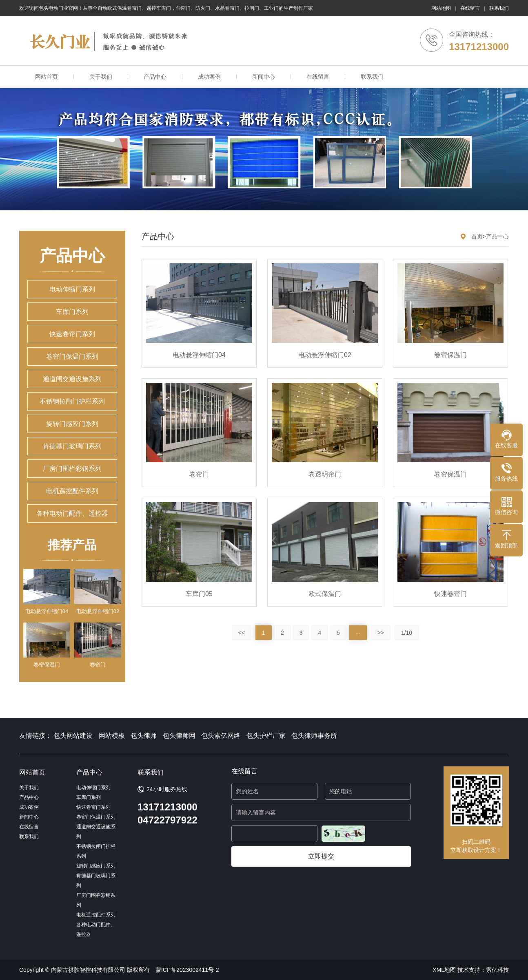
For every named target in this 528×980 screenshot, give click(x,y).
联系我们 (499, 8)
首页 (477, 236)
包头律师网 (179, 736)
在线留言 (470, 8)
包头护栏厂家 (266, 736)
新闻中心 (264, 77)
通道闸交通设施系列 (72, 379)
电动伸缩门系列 (72, 289)
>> (381, 633)
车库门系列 (72, 312)
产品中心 (155, 77)
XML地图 (444, 970)
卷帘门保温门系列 (72, 356)
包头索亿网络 (221, 736)
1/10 (407, 633)
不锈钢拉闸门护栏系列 (72, 401)
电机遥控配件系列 (72, 491)
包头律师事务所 (314, 736)
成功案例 (209, 77)
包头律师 (144, 736)
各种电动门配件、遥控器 (72, 513)
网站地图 (441, 8)
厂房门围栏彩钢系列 (72, 469)
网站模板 (112, 736)
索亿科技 (497, 970)
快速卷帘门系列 (72, 334)
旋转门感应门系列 (72, 424)
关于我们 (101, 77)
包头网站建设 (73, 736)
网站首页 (47, 77)
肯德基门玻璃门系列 (72, 446)
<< (242, 633)
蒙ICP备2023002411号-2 (187, 970)
